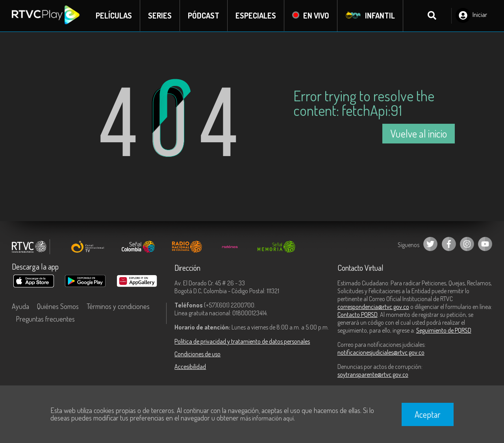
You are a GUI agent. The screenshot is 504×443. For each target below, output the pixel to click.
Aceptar (428, 414)
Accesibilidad (190, 367)
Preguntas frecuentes (45, 319)
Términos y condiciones (118, 306)
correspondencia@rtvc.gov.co (373, 307)
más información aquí (267, 418)
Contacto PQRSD (358, 315)
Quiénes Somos (58, 306)
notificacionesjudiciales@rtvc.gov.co (381, 352)
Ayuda (20, 306)
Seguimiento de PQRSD (444, 330)
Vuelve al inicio (419, 133)
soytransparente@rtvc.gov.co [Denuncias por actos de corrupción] (373, 374)
